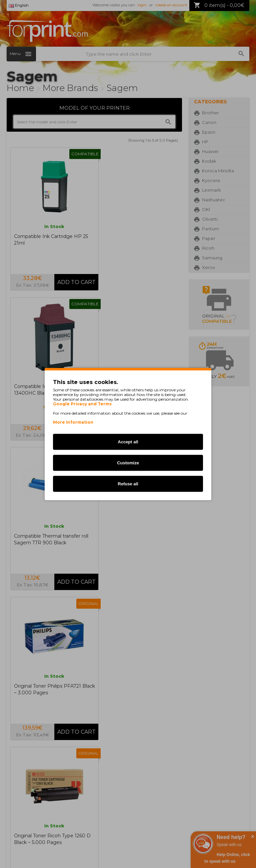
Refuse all (128, 484)
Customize (128, 463)
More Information (73, 422)
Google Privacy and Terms (82, 404)
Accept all (128, 442)
